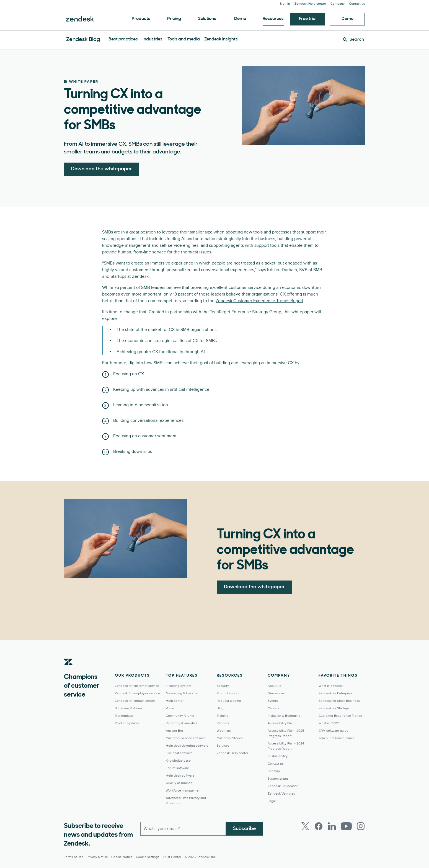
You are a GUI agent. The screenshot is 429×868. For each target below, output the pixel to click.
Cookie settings (148, 857)
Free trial (308, 19)
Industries (153, 39)
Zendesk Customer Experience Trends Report (259, 301)
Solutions (207, 19)
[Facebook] (319, 826)
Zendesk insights (221, 39)
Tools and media (184, 39)
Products (141, 19)
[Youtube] (346, 826)
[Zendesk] (68, 671)
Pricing (174, 19)
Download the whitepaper (102, 169)
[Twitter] (305, 826)
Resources (273, 19)
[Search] (353, 40)
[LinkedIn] (332, 826)
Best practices (123, 39)
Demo (240, 19)
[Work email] (183, 828)
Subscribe (245, 828)
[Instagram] (361, 826)
